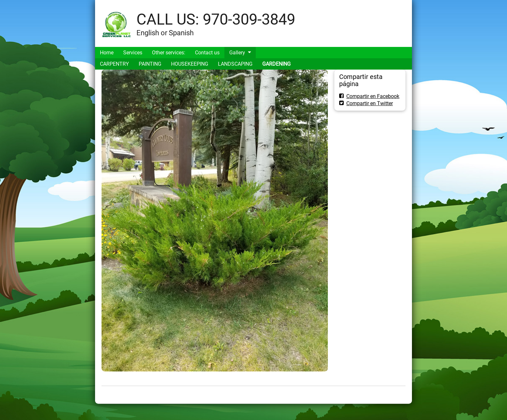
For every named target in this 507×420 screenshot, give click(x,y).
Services (133, 53)
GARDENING (276, 64)
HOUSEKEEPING (190, 64)
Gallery (237, 53)
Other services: (169, 53)
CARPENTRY (114, 64)
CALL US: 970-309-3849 (216, 19)
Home (107, 53)
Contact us (207, 53)
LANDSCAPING (235, 64)
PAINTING (150, 64)
